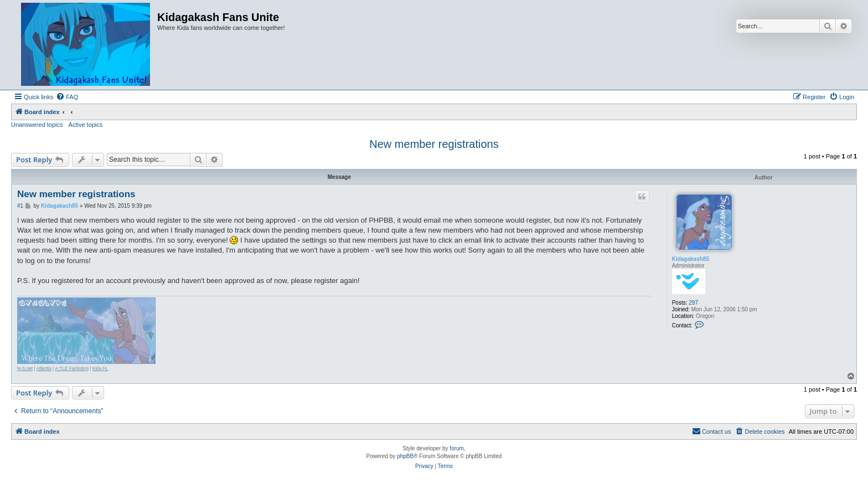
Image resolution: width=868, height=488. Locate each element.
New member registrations (434, 144)
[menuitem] (67, 97)
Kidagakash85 (691, 259)
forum (457, 448)
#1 (20, 206)
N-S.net (25, 369)
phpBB (405, 456)
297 (693, 303)
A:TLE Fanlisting (72, 369)
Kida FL (100, 369)
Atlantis (44, 369)
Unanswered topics (37, 125)
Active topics (86, 125)
